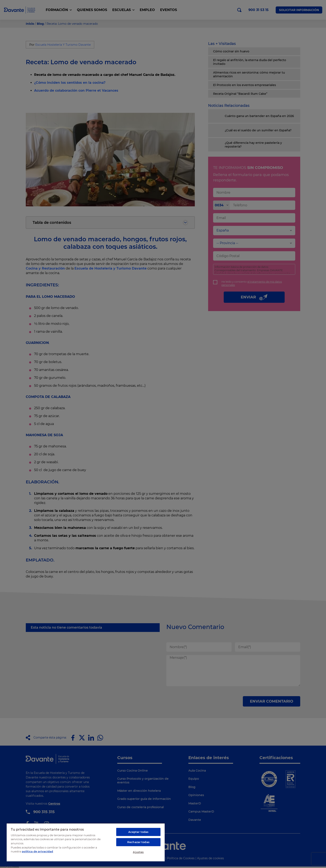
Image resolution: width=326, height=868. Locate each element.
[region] (86, 842)
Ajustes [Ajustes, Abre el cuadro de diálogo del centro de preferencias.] (138, 852)
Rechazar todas (138, 842)
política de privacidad (37, 851)
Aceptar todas (138, 832)
